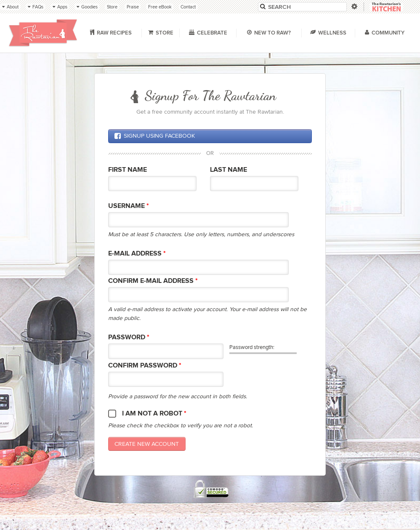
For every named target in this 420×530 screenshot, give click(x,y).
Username (129, 206)
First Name (128, 170)
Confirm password (145, 366)
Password (129, 337)
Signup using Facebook (154, 136)
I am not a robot (154, 414)
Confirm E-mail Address (153, 281)
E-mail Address (137, 254)
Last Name (229, 170)
